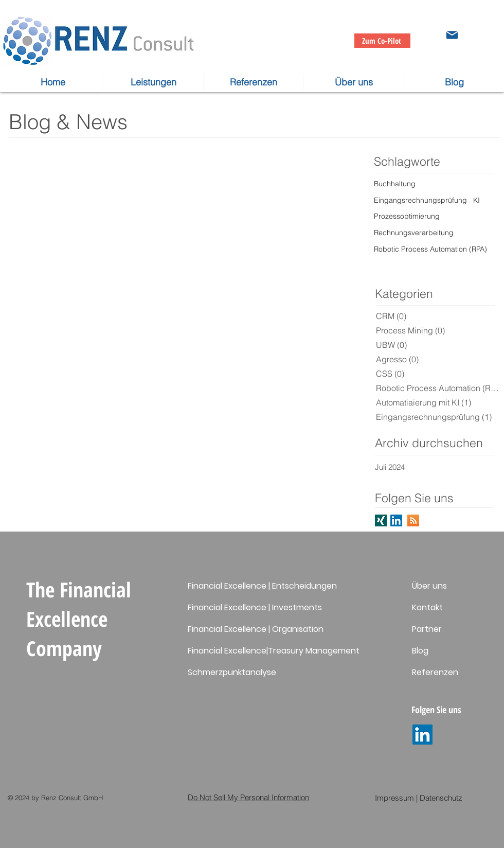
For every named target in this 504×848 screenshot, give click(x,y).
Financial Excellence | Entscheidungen (262, 586)
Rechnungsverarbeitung (414, 233)
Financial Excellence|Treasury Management (274, 651)
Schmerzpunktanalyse (232, 672)
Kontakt (427, 607)
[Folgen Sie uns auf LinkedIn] (396, 520)
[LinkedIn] (422, 735)
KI (476, 200)
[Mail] (452, 35)
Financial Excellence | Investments (255, 607)
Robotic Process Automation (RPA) (430, 249)
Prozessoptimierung (407, 216)
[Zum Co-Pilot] (382, 41)
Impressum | (396, 798)
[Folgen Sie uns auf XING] (381, 520)
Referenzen (435, 672)
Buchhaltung (395, 184)
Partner (427, 629)
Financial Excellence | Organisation (256, 629)
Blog (420, 651)
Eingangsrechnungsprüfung (420, 200)
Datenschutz (441, 798)
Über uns (429, 586)
